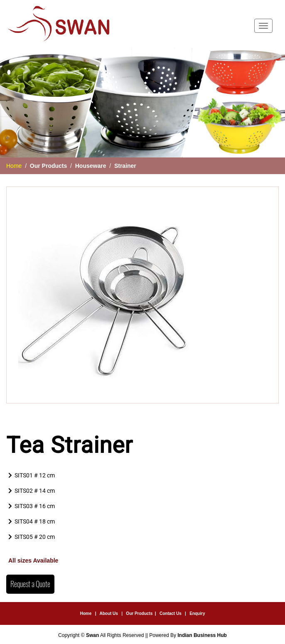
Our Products (139, 613)
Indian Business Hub (202, 635)
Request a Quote (30, 584)
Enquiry (197, 613)
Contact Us (171, 613)
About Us (108, 613)
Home (14, 166)
